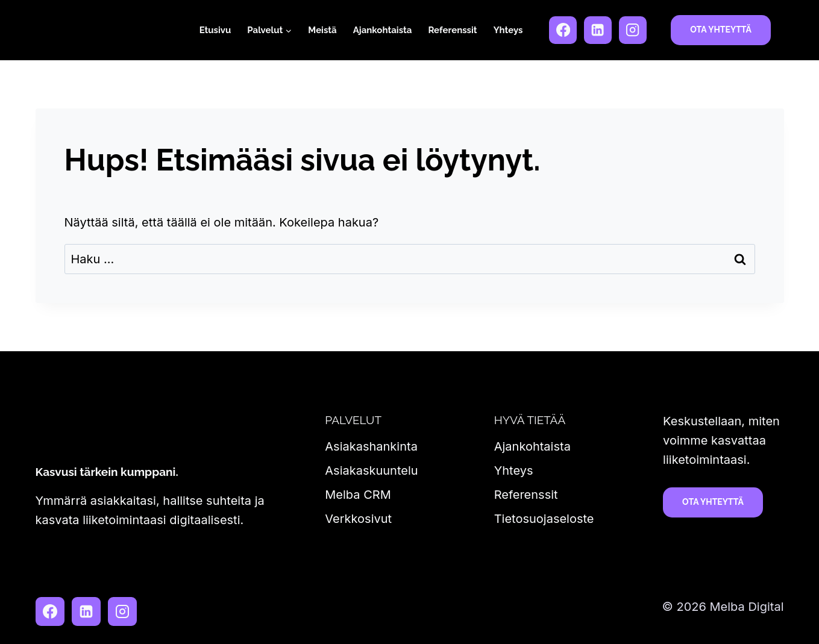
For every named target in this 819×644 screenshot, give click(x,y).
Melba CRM (358, 495)
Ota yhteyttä (721, 30)
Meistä (322, 30)
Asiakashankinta (371, 446)
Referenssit (452, 30)
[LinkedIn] (598, 30)
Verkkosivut (358, 519)
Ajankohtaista (383, 30)
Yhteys (508, 30)
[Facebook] (563, 30)
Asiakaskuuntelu (371, 470)
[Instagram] (633, 30)
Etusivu (215, 30)
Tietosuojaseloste (544, 519)
